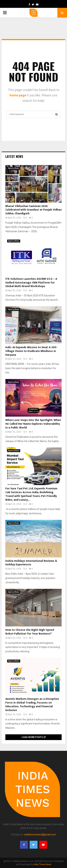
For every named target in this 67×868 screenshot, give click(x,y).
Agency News (14, 168)
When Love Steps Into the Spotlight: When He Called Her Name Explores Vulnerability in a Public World (33, 424)
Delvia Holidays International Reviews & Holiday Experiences (31, 563)
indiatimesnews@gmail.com (40, 834)
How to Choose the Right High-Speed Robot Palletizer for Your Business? (30, 632)
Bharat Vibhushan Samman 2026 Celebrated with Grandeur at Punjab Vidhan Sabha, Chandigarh (33, 210)
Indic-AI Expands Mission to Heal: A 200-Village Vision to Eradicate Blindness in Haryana (31, 351)
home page (18, 95)
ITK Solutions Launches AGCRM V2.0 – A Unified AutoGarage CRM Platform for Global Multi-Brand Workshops (31, 283)
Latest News (14, 156)
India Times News (42, 864)
